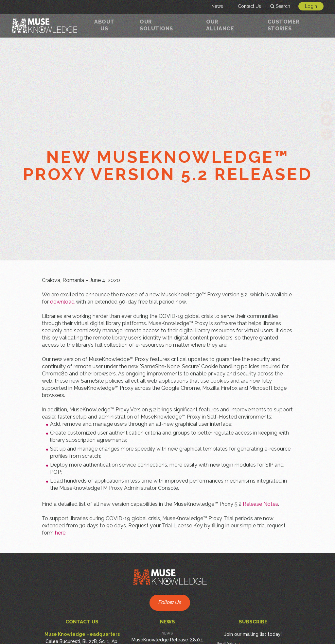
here (60, 533)
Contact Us (249, 6)
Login (311, 6)
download (62, 302)
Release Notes (260, 504)
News (217, 6)
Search (283, 6)
